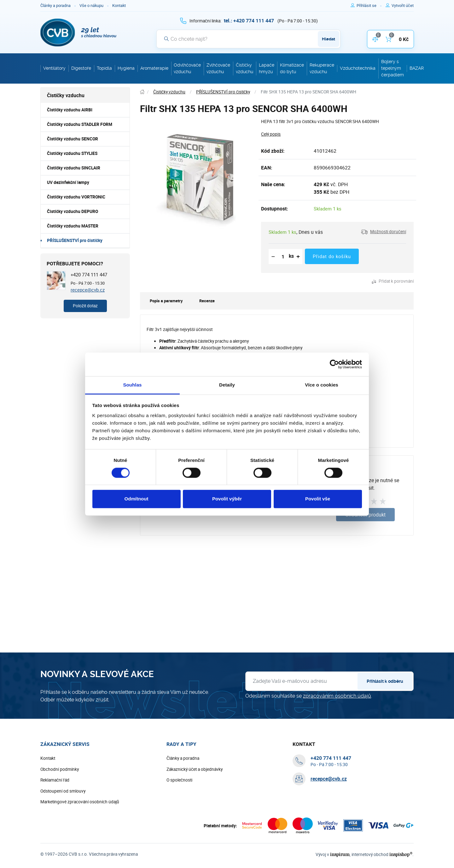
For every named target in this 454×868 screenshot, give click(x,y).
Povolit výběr (227, 499)
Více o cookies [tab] (322, 385)
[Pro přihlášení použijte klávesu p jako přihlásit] (369, 6)
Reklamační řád (55, 780)
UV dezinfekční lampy (68, 182)
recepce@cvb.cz (88, 290)
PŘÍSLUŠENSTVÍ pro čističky (75, 240)
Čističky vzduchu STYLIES (72, 153)
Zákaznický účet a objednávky (195, 769)
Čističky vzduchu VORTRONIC (76, 197)
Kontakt (119, 6)
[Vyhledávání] (248, 39)
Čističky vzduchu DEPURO (73, 211)
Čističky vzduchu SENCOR (73, 139)
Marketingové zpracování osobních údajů (80, 802)
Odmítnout (137, 499)
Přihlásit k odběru (385, 681)
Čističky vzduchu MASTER (73, 226)
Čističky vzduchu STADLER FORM (80, 124)
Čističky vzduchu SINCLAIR (74, 168)
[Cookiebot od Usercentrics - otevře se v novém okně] (334, 364)
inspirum (340, 854)
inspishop (401, 854)
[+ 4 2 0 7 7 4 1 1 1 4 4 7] (249, 21)
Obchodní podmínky (60, 769)
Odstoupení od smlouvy (63, 791)
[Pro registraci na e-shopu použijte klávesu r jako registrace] (403, 6)
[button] (384, 232)
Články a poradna (55, 6)
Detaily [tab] (227, 385)
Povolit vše (318, 499)
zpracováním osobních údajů (337, 696)
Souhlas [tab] (132, 385)
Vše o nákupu (91, 6)
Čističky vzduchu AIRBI (70, 110)
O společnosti (179, 780)
